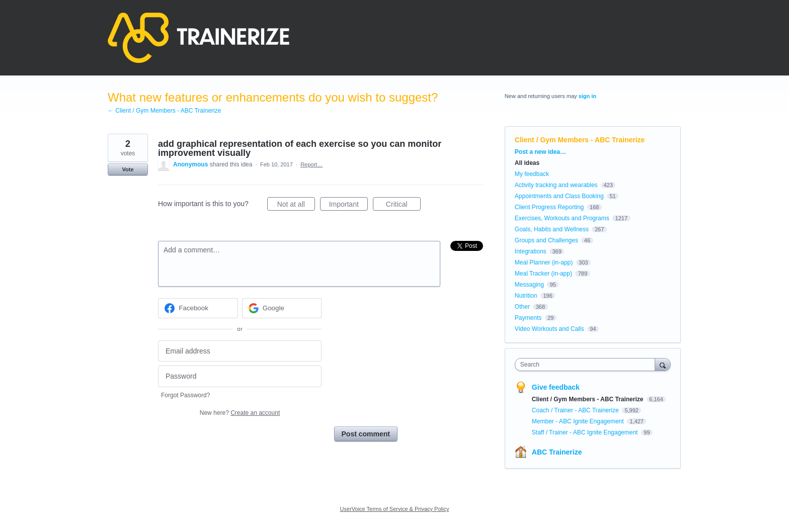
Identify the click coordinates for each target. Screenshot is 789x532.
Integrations (531, 251)
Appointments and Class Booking (559, 196)
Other (522, 307)
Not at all (296, 206)
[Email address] (240, 351)
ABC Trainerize (557, 452)
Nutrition (526, 296)
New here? (240, 413)
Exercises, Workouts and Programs (563, 218)
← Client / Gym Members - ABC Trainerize (164, 111)
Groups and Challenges (546, 240)
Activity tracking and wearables (556, 185)
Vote (128, 169)
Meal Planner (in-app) (544, 262)
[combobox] (587, 365)
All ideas (527, 163)
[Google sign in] (282, 308)
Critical (403, 206)
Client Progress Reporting (549, 207)
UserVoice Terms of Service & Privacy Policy (395, 509)
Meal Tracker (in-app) (543, 274)
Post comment (366, 434)
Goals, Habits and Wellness (552, 229)
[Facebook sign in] (198, 308)
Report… (311, 164)
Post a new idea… (540, 152)
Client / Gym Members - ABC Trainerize (580, 140)
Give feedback (556, 387)
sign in (587, 96)
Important (348, 206)
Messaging (529, 285)
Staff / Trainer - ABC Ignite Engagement (586, 432)
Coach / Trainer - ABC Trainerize (576, 410)
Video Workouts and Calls (549, 329)
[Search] (663, 364)
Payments (528, 318)
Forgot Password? (185, 395)
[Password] (240, 376)
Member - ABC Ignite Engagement (579, 421)
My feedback (532, 174)
